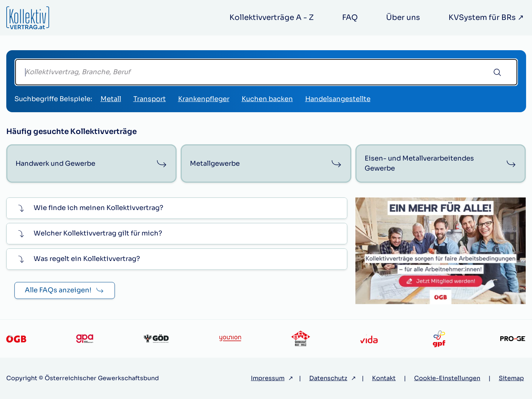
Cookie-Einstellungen (447, 378)
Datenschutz (328, 378)
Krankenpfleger (204, 99)
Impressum (268, 378)
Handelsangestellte (338, 99)
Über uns (403, 18)
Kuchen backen (267, 99)
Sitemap (511, 378)
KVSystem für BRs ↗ (486, 18)
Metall (111, 99)
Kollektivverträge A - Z (272, 18)
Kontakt (384, 378)
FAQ (350, 18)
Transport (150, 99)
